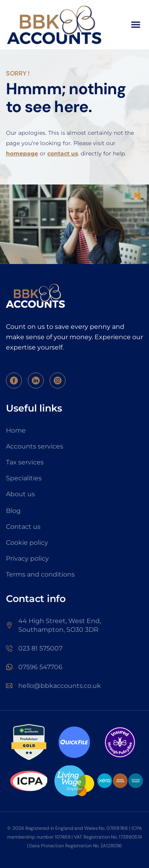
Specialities (24, 478)
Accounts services (35, 446)
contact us (63, 153)
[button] (136, 25)
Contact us (23, 527)
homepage (22, 153)
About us (20, 494)
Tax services (25, 462)
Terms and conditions (40, 574)
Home (16, 430)
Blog (13, 511)
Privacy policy (27, 558)
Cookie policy (27, 543)
